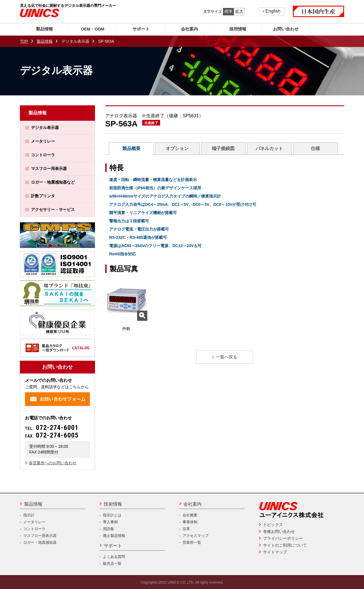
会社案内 (193, 504)
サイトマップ (275, 552)
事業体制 (190, 522)
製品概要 (131, 149)
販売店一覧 (112, 564)
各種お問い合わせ (279, 531)
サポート (113, 545)
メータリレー (34, 522)
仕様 (315, 149)
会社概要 (190, 515)
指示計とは (112, 515)
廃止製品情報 (114, 536)
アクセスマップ (196, 536)
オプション (177, 149)
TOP (24, 41)
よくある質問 (114, 557)
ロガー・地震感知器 (40, 542)
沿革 (186, 529)
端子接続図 (223, 149)
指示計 (29, 515)
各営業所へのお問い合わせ (53, 463)
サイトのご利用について (285, 545)
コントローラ (34, 529)
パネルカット (269, 149)
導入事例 (110, 522)
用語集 (108, 529)
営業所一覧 (192, 542)
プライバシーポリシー (283, 538)
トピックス (273, 525)
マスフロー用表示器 (40, 536)
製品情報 (45, 41)
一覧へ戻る (225, 357)
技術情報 (113, 504)
